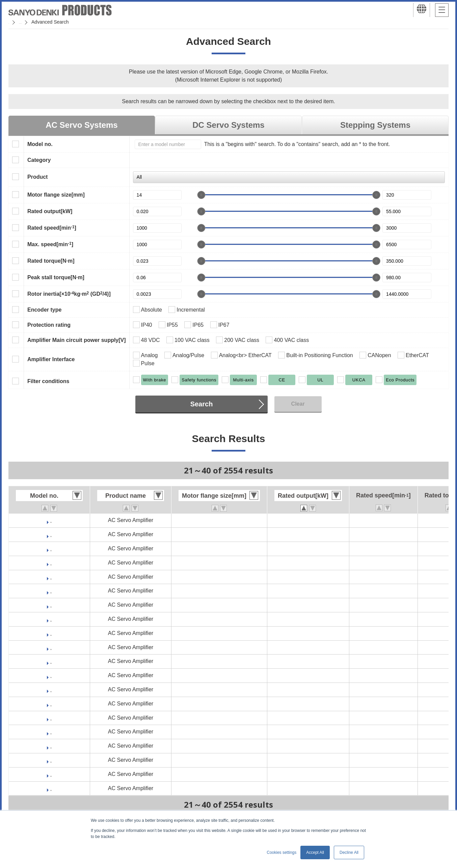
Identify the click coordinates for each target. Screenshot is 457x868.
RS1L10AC (51, 788)
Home (15, 22)
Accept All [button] (315, 852)
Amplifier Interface (51, 359)
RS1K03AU (51, 619)
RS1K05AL (51, 633)
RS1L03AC (51, 704)
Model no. (40, 144)
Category (39, 160)
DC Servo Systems (228, 125)
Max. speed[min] (50, 244)
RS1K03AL (51, 605)
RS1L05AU (51, 774)
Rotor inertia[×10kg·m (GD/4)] (69, 294)
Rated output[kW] (50, 211)
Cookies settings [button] (281, 852)
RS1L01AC (51, 661)
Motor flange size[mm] (56, 195)
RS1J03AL (51, 520)
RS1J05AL (51, 548)
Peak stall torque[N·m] (56, 277)
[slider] (201, 195)
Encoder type (44, 310)
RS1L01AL (51, 675)
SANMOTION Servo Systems (62, 22)
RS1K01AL (51, 577)
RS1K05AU (51, 647)
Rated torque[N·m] (51, 261)
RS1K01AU (51, 591)
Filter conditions (48, 381)
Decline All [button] (349, 852)
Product (37, 177)
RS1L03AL (51, 718)
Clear (298, 404)
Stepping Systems (375, 125)
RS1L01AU (51, 689)
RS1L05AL (51, 760)
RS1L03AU (51, 732)
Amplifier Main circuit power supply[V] (77, 340)
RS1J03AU (51, 534)
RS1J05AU (51, 563)
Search (202, 404)
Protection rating (49, 325)
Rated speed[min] (52, 228)
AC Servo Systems (82, 125)
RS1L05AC (51, 746)
